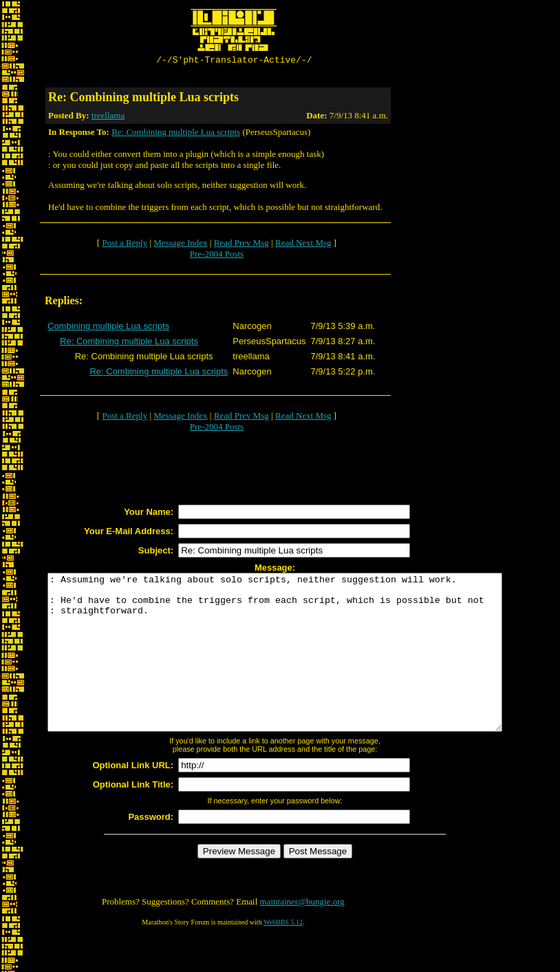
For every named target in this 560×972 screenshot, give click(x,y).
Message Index (180, 245)
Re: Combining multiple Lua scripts (176, 134)
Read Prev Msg (241, 245)
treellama (108, 117)
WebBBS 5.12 (283, 955)
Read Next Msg (303, 245)
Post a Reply (125, 245)
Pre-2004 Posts (217, 256)
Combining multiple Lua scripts (108, 328)
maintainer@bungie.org (302, 934)
